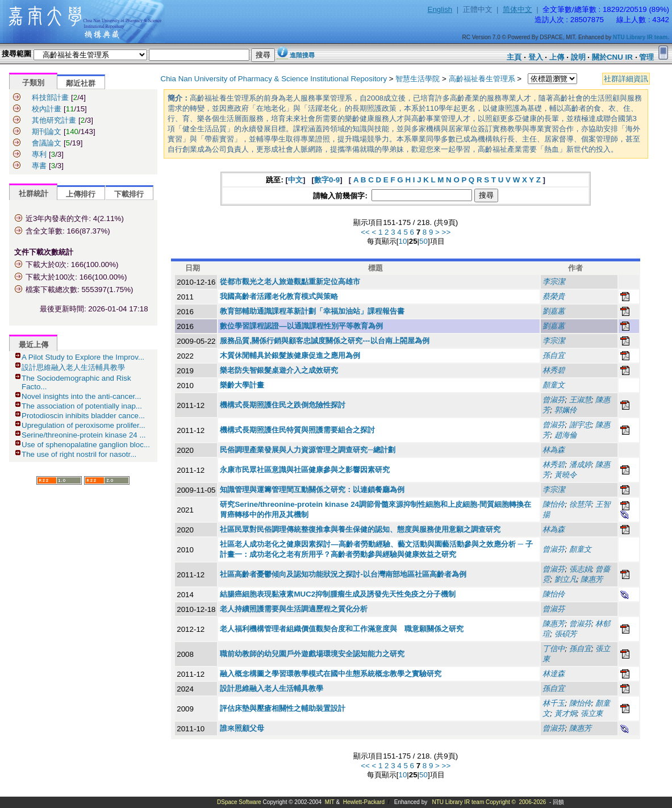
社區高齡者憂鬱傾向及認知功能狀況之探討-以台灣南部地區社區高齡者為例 (343, 574)
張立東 (592, 713)
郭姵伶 (565, 410)
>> (446, 232)
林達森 (554, 674)
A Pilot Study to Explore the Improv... (83, 357)
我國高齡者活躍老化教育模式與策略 (279, 296)
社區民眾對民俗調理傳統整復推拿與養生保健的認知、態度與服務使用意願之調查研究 (360, 529)
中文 (295, 180)
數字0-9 (327, 180)
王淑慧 (580, 400)
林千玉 (554, 703)
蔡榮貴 (554, 296)
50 (423, 241)
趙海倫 (565, 435)
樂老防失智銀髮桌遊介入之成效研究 (279, 370)
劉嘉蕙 (554, 311)
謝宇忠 (580, 425)
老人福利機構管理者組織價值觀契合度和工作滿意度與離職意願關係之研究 (342, 629)
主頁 (514, 57)
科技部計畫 (50, 97)
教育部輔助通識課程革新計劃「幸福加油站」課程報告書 (312, 311)
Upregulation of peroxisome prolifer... (84, 425)
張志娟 (580, 569)
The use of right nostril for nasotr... (79, 454)
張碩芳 (565, 634)
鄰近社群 (81, 83)
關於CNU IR (612, 57)
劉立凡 (565, 579)
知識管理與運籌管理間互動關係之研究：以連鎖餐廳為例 (312, 490)
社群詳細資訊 (626, 79)
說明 (578, 57)
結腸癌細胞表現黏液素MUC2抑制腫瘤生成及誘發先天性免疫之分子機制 (338, 594)
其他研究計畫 (54, 120)
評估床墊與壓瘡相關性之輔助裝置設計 (283, 708)
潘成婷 (580, 465)
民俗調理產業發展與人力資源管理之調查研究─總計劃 (307, 450)
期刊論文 (47, 132)
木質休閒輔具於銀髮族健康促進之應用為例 (290, 355)
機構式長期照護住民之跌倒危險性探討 (283, 405)
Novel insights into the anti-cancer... (81, 396)
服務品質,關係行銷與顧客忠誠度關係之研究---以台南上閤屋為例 (324, 341)
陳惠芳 (592, 579)
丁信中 (554, 649)
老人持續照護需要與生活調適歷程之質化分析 (294, 609)
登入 (536, 57)
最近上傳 (34, 345)
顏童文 (554, 385)
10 (402, 241)
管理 (646, 57)
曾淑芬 (554, 400)
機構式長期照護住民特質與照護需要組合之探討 (297, 430)
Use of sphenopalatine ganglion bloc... (86, 445)
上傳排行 (81, 194)
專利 (39, 154)
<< (365, 232)
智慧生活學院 (418, 79)
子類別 (33, 83)
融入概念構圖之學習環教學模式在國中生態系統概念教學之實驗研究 (331, 674)
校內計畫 (47, 109)
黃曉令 (565, 475)
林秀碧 (554, 370)
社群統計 (34, 193)
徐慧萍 (580, 504)
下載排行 (129, 194)
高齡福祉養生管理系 (482, 79)
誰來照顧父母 (242, 728)
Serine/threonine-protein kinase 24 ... (84, 435)
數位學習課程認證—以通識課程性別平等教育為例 (301, 326)
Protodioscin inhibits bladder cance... (83, 416)
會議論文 (47, 143)
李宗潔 (554, 282)
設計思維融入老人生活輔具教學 (73, 367)
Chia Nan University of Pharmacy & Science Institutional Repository (274, 79)
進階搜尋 (302, 55)
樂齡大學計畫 (242, 385)
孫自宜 (554, 355)
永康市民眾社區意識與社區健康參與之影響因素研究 (305, 470)
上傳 (557, 57)
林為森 (554, 450)
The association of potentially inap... (82, 406)
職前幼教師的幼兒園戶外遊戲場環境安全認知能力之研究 (312, 654)
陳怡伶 (554, 504)
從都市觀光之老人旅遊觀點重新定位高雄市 (290, 282)
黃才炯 (565, 713)
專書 (39, 166)
